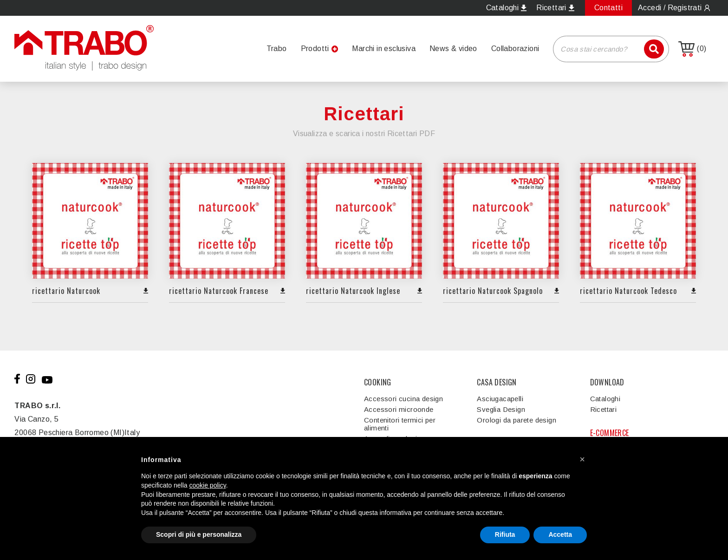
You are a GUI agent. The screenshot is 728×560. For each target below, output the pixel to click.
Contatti (608, 8)
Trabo (277, 49)
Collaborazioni (515, 49)
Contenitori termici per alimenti (400, 424)
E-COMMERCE (610, 433)
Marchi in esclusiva (384, 49)
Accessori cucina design (403, 399)
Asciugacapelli (500, 399)
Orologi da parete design (517, 420)
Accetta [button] (560, 534)
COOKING (378, 382)
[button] (582, 459)
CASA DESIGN (497, 382)
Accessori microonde (399, 409)
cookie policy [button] (208, 485)
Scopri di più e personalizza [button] (199, 534)
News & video (453, 49)
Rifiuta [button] (505, 534)
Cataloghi (605, 399)
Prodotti (315, 49)
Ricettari (604, 409)
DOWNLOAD (607, 382)
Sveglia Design (501, 409)
